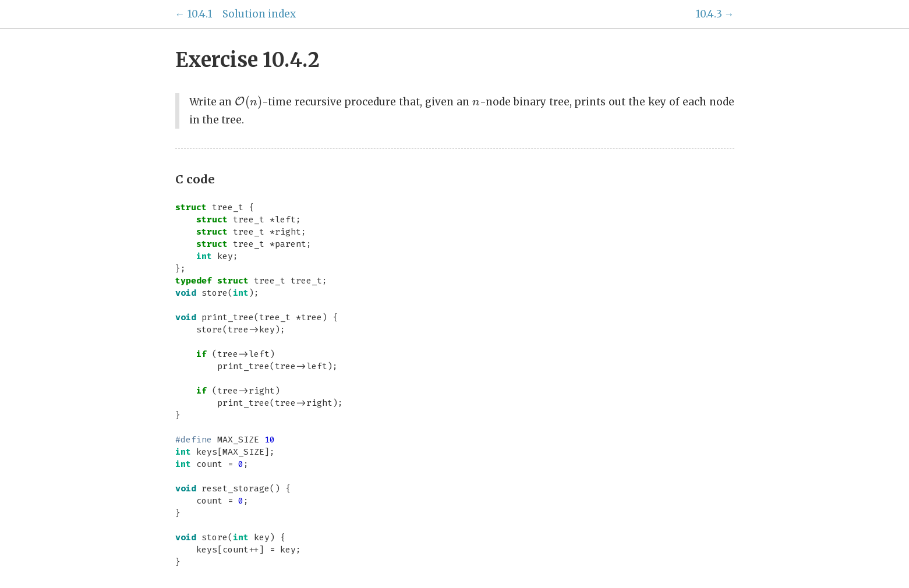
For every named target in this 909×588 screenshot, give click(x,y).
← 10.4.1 (194, 14)
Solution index (259, 14)
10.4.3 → (715, 14)
